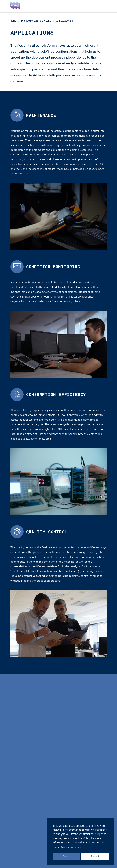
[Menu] (105, 6)
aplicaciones (65, 21)
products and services (36, 21)
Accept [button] (95, 856)
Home (13, 21)
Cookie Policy (82, 838)
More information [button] (72, 847)
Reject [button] (66, 856)
